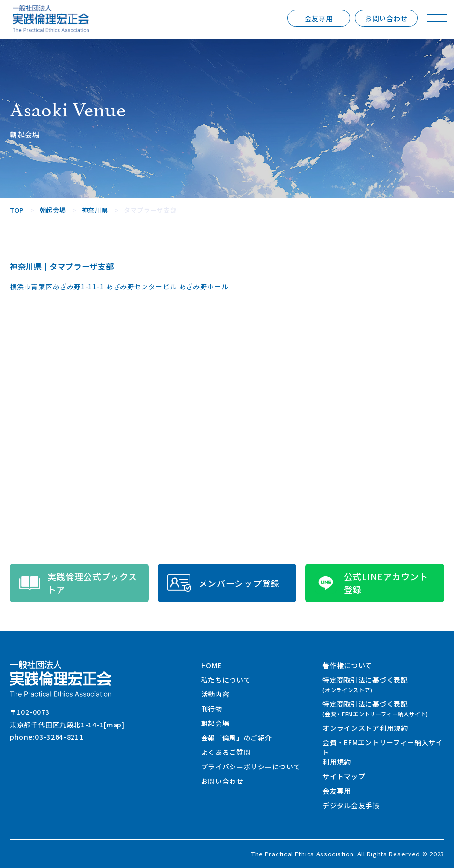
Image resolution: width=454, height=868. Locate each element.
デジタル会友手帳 (351, 805)
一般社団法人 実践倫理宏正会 (51, 19)
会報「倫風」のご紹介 (237, 738)
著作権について (347, 665)
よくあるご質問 (226, 752)
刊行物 (212, 709)
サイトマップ (344, 776)
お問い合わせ (386, 18)
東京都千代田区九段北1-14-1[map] (67, 725)
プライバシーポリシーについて (251, 767)
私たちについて (226, 680)
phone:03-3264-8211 (47, 737)
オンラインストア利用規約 (365, 728)
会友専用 (319, 18)
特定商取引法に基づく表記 (365, 684)
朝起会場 (215, 723)
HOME (212, 665)
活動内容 (215, 694)
